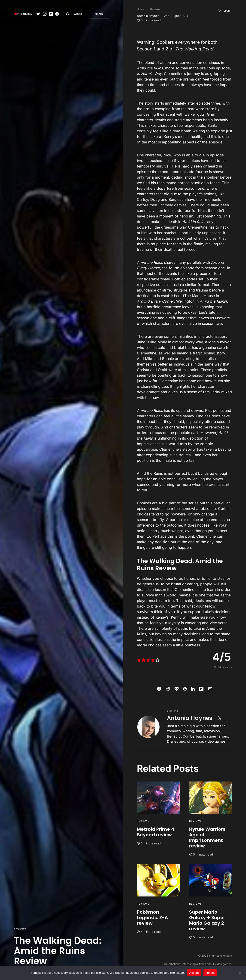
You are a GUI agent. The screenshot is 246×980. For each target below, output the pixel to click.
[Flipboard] (50, 14)
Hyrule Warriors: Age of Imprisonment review (208, 837)
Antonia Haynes (190, 718)
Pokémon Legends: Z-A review (152, 918)
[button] (74, 14)
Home (140, 9)
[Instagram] (43, 14)
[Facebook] (56, 14)
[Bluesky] (37, 14)
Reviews (20, 929)
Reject (210, 973)
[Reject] (240, 973)
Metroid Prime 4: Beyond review (156, 832)
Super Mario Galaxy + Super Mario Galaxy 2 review (207, 920)
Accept (194, 973)
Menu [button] (99, 14)
